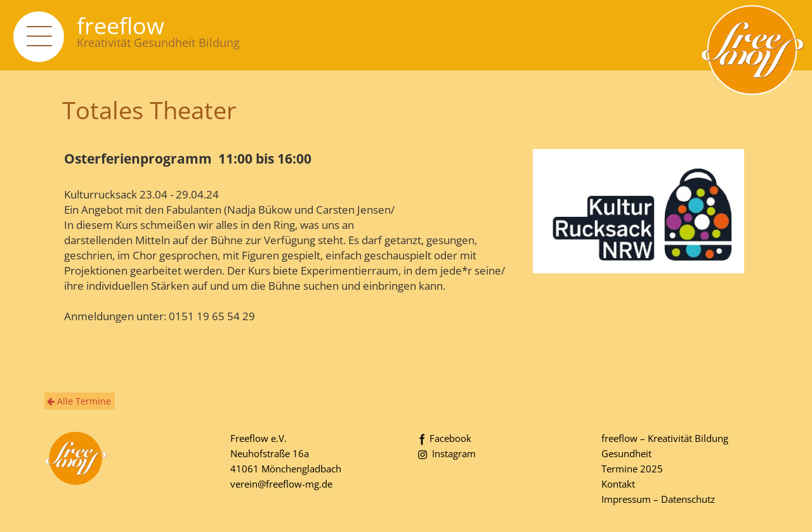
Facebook (443, 438)
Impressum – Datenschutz (658, 499)
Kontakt (618, 484)
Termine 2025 (632, 469)
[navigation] (39, 37)
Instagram (446, 453)
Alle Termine (79, 401)
